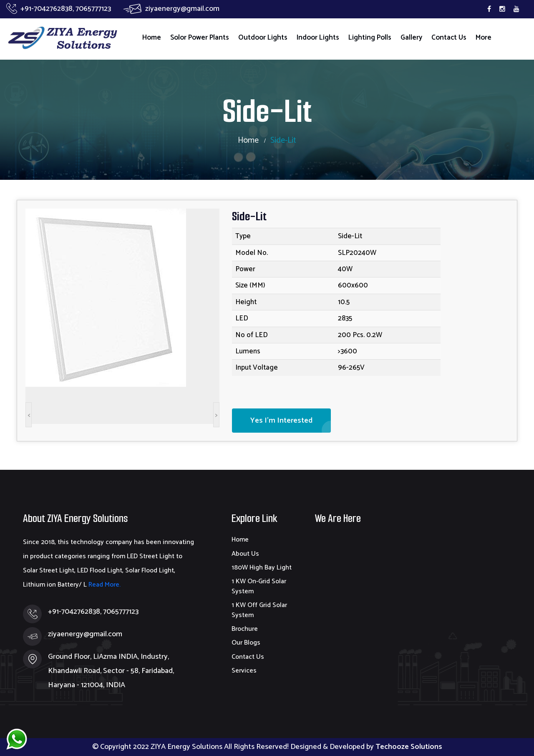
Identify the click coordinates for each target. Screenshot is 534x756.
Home (152, 38)
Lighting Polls (370, 38)
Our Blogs (246, 643)
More (484, 38)
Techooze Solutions (409, 747)
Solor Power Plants (200, 38)
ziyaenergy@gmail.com (171, 9)
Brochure (245, 629)
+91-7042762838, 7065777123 (59, 9)
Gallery (411, 38)
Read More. (104, 585)
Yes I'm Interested (281, 421)
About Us (245, 554)
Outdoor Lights (263, 38)
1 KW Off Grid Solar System (259, 610)
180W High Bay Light (262, 568)
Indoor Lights (318, 38)
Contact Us (449, 38)
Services (244, 671)
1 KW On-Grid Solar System (259, 586)
